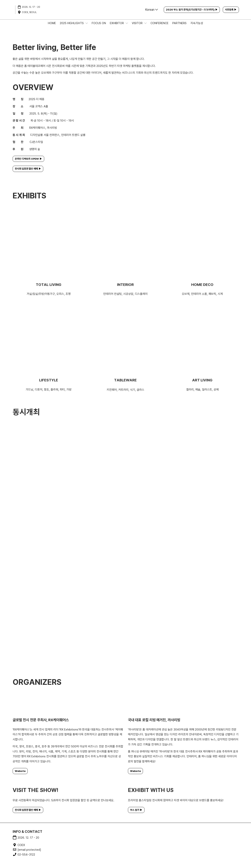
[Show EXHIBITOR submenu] (127, 27)
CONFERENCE (159, 27)
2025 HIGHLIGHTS (72, 27)
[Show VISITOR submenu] (145, 27)
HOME (52, 27)
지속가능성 (197, 27)
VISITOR (138, 27)
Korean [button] (151, 13)
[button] (192, 13)
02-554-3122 (26, 858)
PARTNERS (179, 27)
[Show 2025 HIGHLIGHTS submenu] (87, 27)
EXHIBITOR (117, 27)
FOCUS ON (99, 27)
